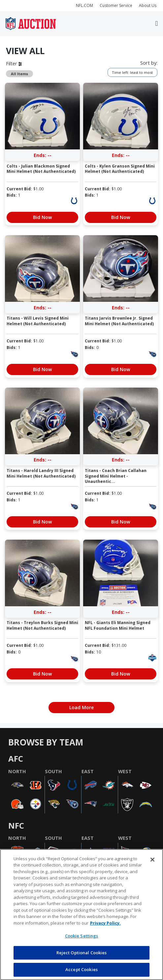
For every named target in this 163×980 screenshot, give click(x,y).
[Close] (152, 860)
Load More (81, 707)
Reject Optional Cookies (82, 953)
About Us (148, 5)
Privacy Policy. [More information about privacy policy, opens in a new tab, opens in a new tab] (105, 923)
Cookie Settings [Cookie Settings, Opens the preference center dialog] (82, 936)
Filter (14, 63)
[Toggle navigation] (156, 24)
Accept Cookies (81, 969)
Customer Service (116, 5)
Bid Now (42, 217)
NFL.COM (84, 5)
